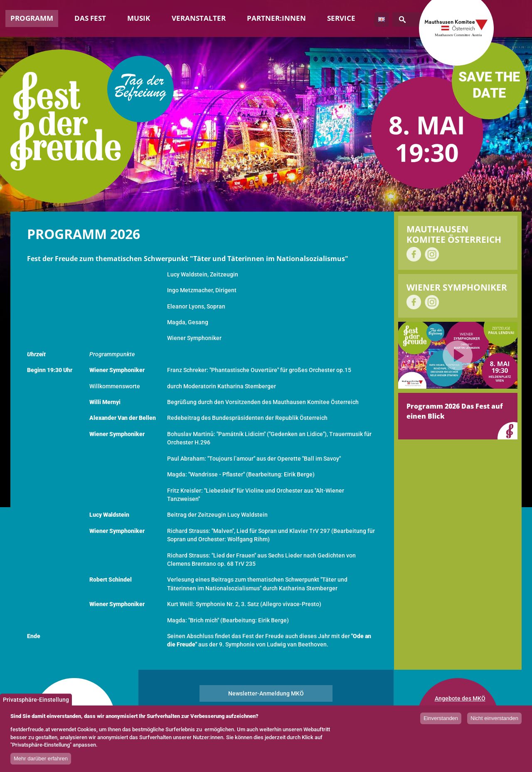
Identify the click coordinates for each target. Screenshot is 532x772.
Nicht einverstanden (494, 722)
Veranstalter (199, 18)
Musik (139, 18)
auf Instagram (432, 254)
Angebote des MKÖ (460, 698)
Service (341, 18)
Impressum (449, 709)
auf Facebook (414, 254)
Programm (32, 18)
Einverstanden (441, 722)
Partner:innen (276, 18)
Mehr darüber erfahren (41, 762)
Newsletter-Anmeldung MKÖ (266, 693)
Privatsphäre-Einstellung (36, 703)
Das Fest (90, 18)
